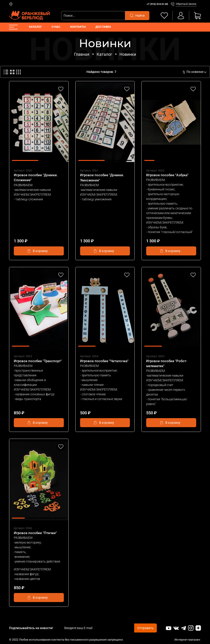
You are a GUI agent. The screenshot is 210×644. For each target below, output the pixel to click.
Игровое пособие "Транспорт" (38, 361)
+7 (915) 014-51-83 (157, 4)
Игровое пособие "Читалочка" (104, 361)
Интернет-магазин (188, 640)
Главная (82, 54)
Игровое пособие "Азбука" (167, 175)
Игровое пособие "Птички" (35, 533)
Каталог (35, 27)
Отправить (146, 628)
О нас (56, 27)
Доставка (103, 27)
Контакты (78, 27)
